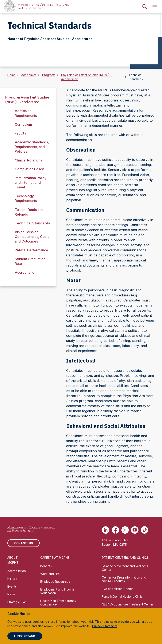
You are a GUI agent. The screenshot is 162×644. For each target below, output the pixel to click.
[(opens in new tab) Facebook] (115, 530)
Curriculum (23, 124)
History (12, 579)
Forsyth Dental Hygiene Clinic (122, 597)
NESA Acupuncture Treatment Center (128, 604)
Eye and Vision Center (117, 589)
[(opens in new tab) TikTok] (144, 530)
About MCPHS (13, 560)
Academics (29, 75)
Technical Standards (32, 223)
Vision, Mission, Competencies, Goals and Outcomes (32, 237)
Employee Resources (55, 582)
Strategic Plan (17, 602)
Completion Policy (29, 169)
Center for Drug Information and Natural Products (124, 579)
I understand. (25, 636)
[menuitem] (145, 6)
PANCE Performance (31, 250)
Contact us (24, 543)
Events (12, 586)
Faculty (20, 133)
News (11, 594)
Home (11, 75)
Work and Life (50, 574)
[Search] (145, 6)
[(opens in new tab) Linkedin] (106, 530)
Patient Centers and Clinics (125, 558)
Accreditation (26, 272)
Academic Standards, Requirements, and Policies (32, 147)
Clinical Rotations (28, 160)
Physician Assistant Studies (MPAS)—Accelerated (87, 77)
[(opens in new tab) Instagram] (125, 530)
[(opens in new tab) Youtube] (135, 530)
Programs (49, 75)
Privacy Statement (105, 626)
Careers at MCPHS (55, 558)
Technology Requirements (26, 198)
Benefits (46, 566)
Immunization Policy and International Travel (31, 183)
